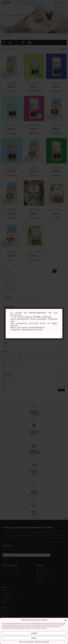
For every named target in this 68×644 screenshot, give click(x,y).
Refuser (34, 638)
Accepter (34, 633)
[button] (65, 620)
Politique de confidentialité (26, 642)
